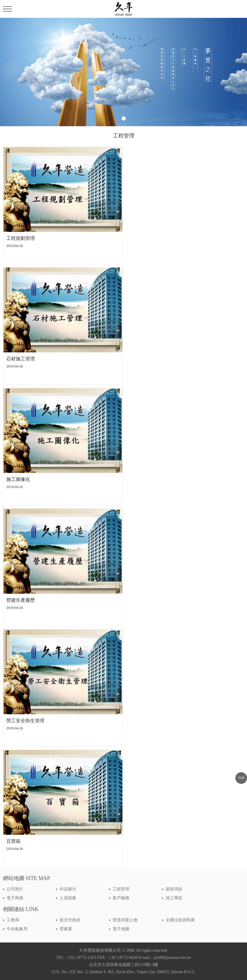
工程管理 (121, 889)
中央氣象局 (17, 929)
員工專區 (174, 898)
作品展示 (68, 889)
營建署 (66, 929)
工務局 (13, 920)
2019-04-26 (15, 246)
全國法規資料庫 (180, 920)
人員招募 (68, 898)
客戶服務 (121, 898)
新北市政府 (70, 920)
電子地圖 (121, 929)
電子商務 (15, 898)
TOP (241, 778)
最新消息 (174, 889)
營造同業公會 (125, 920)
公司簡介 (15, 889)
